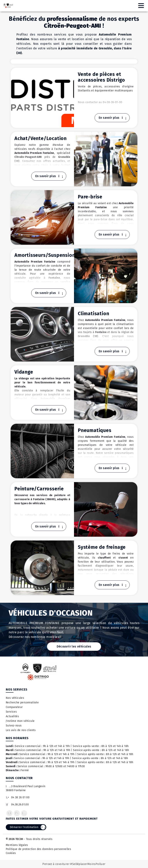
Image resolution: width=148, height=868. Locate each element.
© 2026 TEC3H (14, 839)
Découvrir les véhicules (74, 646)
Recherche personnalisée (22, 703)
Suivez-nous (14, 726)
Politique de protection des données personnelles (38, 849)
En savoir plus (112, 118)
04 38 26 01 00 (18, 797)
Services (11, 712)
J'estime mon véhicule (20, 721)
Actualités (12, 716)
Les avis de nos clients (21, 730)
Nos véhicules (15, 698)
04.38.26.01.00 (17, 805)
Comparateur (14, 707)
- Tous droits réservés (38, 839)
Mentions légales (17, 845)
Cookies (11, 853)
